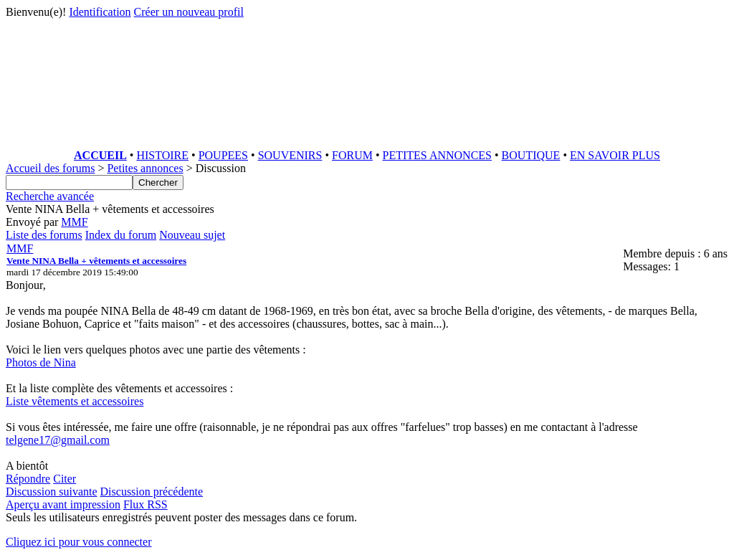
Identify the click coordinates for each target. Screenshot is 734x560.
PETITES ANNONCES (437, 155)
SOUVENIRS (290, 155)
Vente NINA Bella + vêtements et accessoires (96, 261)
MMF (74, 222)
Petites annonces (145, 168)
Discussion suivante (52, 492)
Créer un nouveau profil (189, 12)
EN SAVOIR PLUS (615, 155)
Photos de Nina (41, 362)
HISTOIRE (162, 155)
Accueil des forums (50, 168)
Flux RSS (146, 504)
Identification (100, 12)
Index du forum (121, 235)
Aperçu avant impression (63, 504)
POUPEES (223, 155)
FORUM (352, 155)
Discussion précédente (152, 492)
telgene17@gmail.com (58, 440)
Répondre (28, 479)
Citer (65, 479)
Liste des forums (44, 235)
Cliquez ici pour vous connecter (79, 542)
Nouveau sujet (192, 235)
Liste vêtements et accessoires (75, 401)
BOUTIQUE (531, 155)
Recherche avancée (50, 196)
